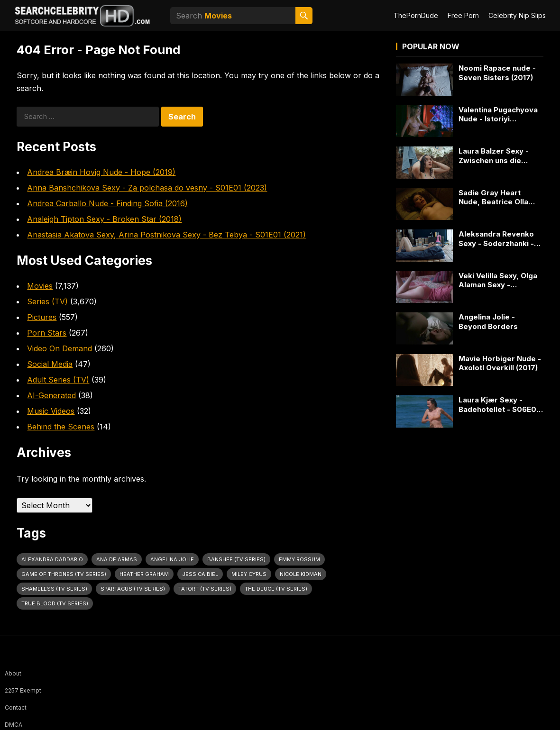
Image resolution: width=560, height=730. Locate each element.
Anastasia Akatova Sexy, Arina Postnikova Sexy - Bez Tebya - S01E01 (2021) (166, 235)
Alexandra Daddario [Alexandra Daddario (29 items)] (52, 559)
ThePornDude (416, 15)
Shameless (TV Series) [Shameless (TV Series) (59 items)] (54, 589)
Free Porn (463, 15)
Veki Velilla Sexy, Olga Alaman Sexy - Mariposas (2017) (498, 280)
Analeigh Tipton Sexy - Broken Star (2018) (104, 219)
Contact (16, 707)
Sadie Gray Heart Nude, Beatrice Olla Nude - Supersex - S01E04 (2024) (493, 197)
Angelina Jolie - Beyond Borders (488, 322)
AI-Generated (51, 395)
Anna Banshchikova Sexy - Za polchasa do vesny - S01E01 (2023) (147, 188)
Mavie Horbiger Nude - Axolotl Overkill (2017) (500, 363)
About (13, 673)
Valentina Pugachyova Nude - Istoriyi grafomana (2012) (498, 114)
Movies (40, 286)
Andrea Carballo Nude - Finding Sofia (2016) (107, 203)
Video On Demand (60, 348)
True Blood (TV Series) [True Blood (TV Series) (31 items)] (55, 603)
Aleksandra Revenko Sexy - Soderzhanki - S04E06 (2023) (496, 239)
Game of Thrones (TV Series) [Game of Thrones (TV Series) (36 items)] (64, 574)
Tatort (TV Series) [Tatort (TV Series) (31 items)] (205, 589)
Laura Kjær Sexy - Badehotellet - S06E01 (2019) (499, 405)
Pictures (42, 317)
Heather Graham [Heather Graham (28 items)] (144, 574)
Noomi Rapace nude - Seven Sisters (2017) (497, 73)
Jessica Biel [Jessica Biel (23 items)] (200, 574)
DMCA (14, 725)
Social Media (50, 364)
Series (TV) (47, 301)
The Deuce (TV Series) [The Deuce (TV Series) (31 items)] (276, 589)
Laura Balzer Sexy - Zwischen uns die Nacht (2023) (494, 156)
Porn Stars (47, 333)
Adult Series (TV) (58, 380)
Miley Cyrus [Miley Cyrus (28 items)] (249, 574)
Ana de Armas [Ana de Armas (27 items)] (117, 559)
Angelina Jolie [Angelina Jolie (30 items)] (172, 559)
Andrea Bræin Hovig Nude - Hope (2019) (101, 172)
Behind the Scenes (61, 427)
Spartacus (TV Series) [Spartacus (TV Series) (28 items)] (133, 589)
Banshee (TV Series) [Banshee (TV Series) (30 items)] (236, 559)
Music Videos (51, 411)
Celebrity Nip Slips (517, 15)
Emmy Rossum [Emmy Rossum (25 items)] (299, 559)
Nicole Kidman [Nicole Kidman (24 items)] (301, 574)
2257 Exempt (23, 690)
